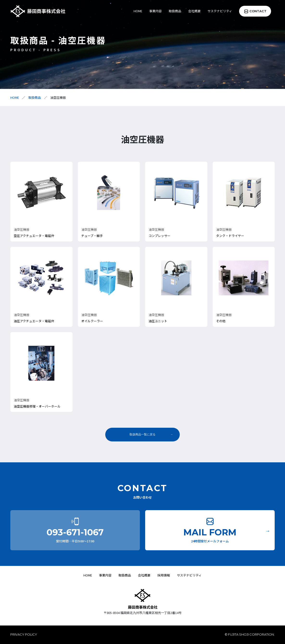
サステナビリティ (220, 11)
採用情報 (164, 575)
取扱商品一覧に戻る (142, 434)
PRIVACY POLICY (24, 634)
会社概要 (194, 11)
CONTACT (258, 11)
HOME (138, 11)
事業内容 (155, 11)
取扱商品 (175, 11)
